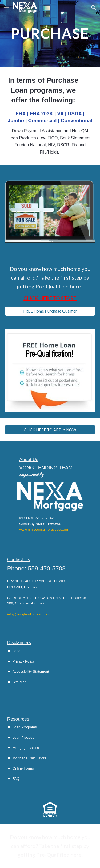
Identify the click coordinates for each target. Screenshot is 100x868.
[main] (50, 33)
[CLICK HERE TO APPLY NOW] (50, 430)
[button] (6, 7)
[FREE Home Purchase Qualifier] (50, 311)
